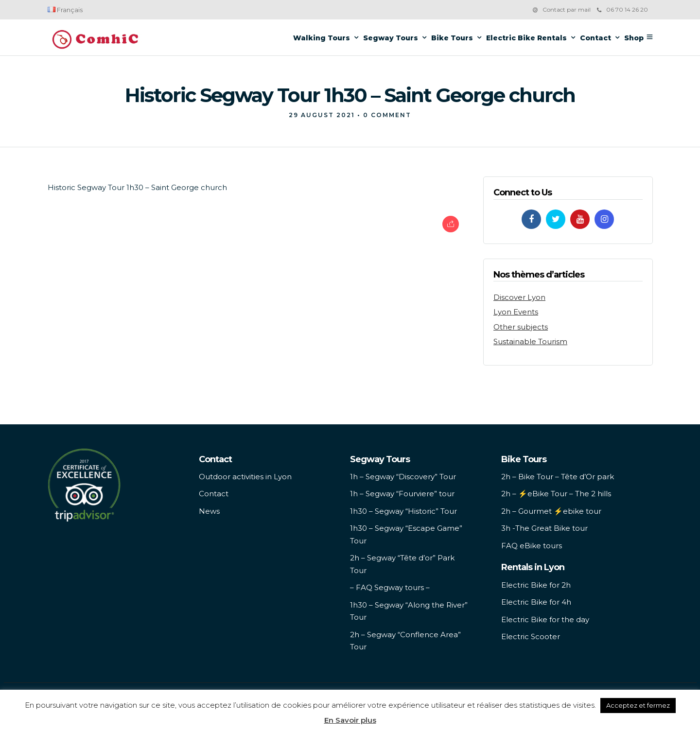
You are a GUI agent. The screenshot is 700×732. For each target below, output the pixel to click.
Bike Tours (452, 38)
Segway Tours (391, 38)
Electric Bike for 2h (536, 585)
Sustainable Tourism (530, 341)
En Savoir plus (350, 720)
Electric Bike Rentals (526, 38)
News (209, 511)
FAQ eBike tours (532, 546)
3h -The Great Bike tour (544, 528)
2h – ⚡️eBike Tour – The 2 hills (556, 494)
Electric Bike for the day (545, 619)
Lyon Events (516, 312)
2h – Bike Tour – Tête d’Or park (558, 477)
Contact (595, 38)
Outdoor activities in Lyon (245, 477)
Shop (634, 38)
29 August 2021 (322, 115)
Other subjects (521, 327)
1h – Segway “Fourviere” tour (402, 494)
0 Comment (387, 115)
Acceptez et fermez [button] (638, 705)
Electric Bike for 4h (536, 602)
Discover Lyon (519, 297)
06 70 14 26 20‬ (622, 9)
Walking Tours (322, 38)
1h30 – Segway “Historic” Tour (403, 511)
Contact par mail (567, 9)
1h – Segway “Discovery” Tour (403, 477)
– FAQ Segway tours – (390, 587)
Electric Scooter (531, 636)
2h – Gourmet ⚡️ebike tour (551, 511)
